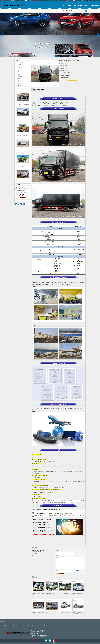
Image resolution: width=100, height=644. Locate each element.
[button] (48, 56)
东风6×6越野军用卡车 (23, 166)
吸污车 (19, 78)
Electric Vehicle (20, 62)
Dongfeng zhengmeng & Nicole (16, 625)
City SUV (19, 84)
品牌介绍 (97, 5)
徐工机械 (39, 625)
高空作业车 (20, 77)
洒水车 (19, 71)
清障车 (19, 75)
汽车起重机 (20, 64)
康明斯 (45, 625)
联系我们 (86, 5)
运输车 (19, 82)
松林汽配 (27, 625)
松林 (33, 625)
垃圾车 (19, 69)
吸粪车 (19, 80)
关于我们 (69, 5)
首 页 (64, 5)
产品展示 (75, 5)
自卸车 (19, 66)
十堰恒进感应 (4, 625)
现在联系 (23, 198)
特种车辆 (19, 85)
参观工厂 (80, 5)
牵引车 (19, 68)
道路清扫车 (20, 73)
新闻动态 (92, 5)
